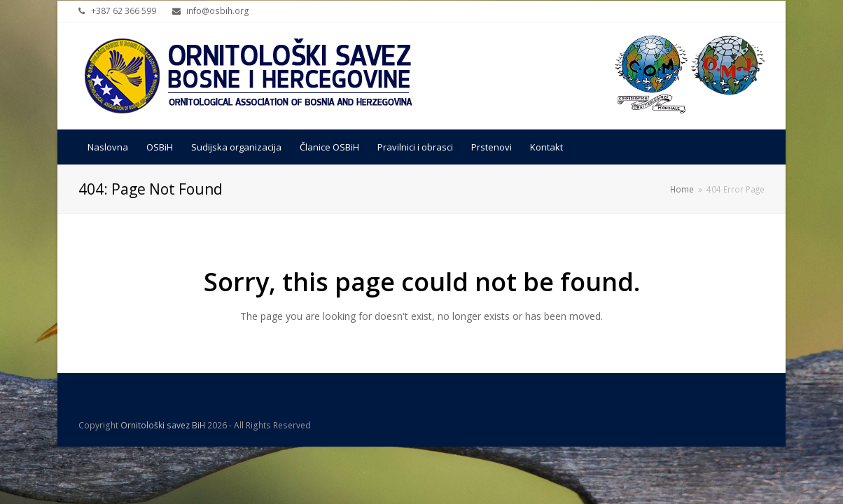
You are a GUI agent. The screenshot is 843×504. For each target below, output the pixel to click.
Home (682, 189)
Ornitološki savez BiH (163, 425)
